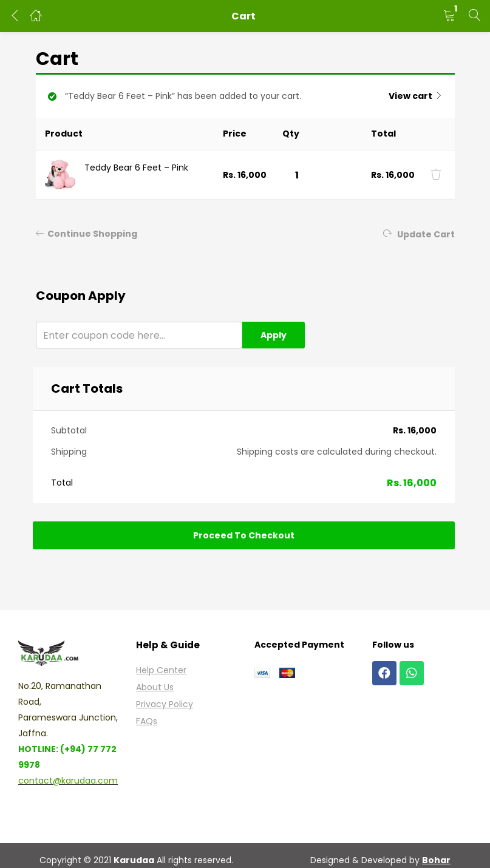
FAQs (147, 721)
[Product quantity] (297, 175)
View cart (410, 96)
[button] (449, 16)
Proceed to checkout (244, 535)
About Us (155, 687)
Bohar (436, 860)
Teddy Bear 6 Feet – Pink (136, 168)
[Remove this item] (436, 174)
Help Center (161, 670)
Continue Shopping (87, 234)
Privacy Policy (165, 704)
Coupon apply (81, 296)
